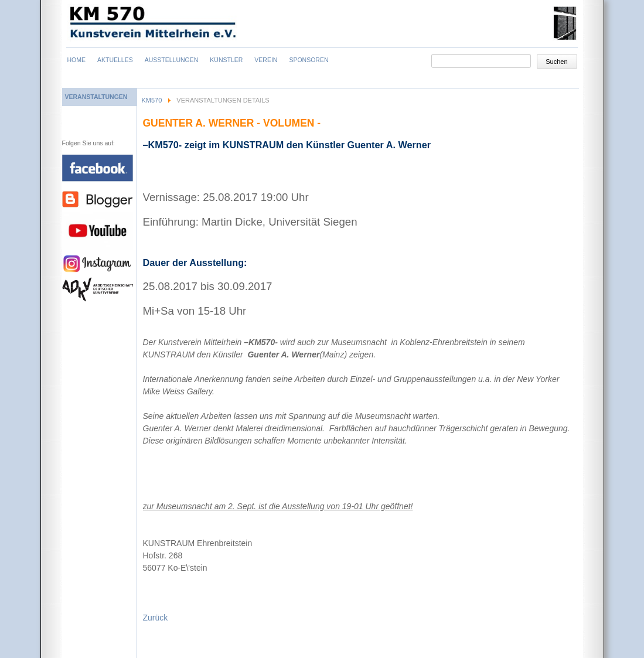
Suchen (556, 62)
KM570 (152, 100)
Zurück (156, 618)
